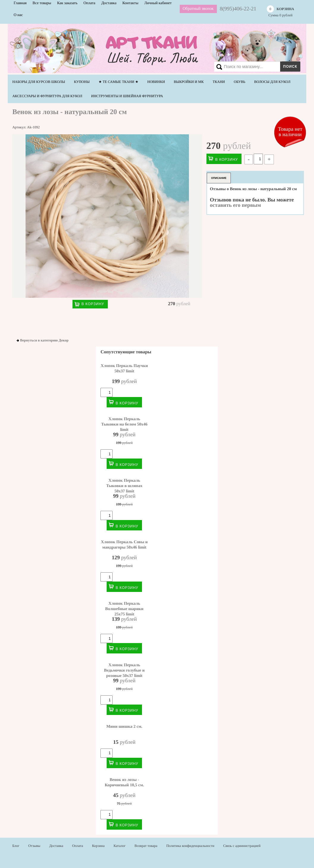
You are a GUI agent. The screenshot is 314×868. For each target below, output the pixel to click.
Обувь (240, 82)
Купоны (82, 82)
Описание (219, 178)
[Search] (256, 67)
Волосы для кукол (272, 82)
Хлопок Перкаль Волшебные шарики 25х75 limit (124, 609)
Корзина (98, 846)
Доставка (56, 846)
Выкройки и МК (189, 82)
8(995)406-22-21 (238, 9)
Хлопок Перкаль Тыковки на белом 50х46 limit (124, 424)
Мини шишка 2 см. (124, 727)
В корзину (93, 304)
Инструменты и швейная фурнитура (127, 96)
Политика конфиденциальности (190, 846)
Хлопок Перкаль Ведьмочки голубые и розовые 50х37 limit (124, 670)
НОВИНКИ (156, 82)
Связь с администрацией (242, 846)
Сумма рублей (280, 11)
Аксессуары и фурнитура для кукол (47, 96)
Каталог (120, 846)
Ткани (219, 82)
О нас (18, 15)
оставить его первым (236, 205)
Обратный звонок (198, 9)
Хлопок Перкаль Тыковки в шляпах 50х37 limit (124, 486)
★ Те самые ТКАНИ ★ (119, 82)
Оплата (78, 846)
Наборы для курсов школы (39, 82)
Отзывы (34, 846)
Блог (16, 846)
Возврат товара (146, 846)
